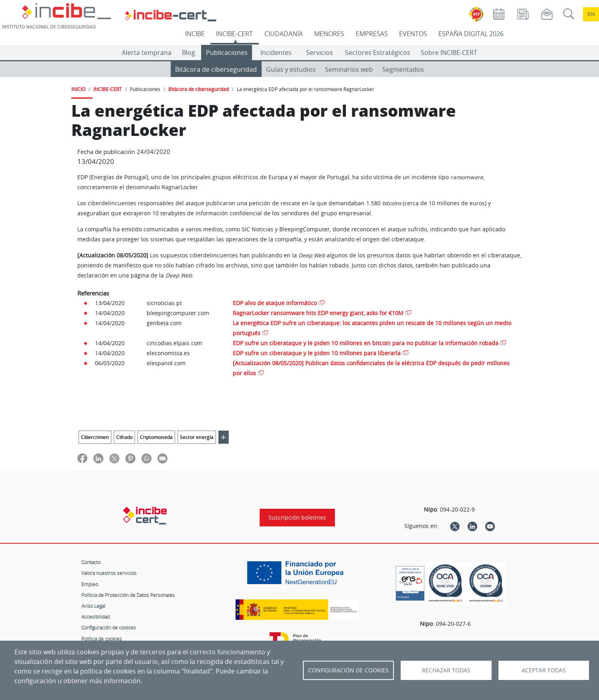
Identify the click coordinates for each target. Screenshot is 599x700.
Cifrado (124, 437)
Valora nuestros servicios (109, 573)
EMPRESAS (372, 34)
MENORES (329, 34)
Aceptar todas (544, 670)
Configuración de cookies (109, 627)
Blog (189, 53)
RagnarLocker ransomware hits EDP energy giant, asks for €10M (318, 313)
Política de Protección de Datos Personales (128, 595)
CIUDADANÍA (284, 34)
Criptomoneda (156, 437)
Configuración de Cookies (348, 670)
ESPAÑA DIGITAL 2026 (471, 34)
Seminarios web (349, 69)
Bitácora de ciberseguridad (216, 69)
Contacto (91, 562)
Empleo (90, 584)
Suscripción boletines (297, 518)
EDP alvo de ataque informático (275, 303)
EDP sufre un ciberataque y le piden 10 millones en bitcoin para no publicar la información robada (366, 343)
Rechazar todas (446, 670)
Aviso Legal (93, 606)
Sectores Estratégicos (378, 53)
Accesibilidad (96, 617)
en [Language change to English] (591, 14)
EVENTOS (413, 34)
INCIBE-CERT (234, 34)
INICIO (78, 89)
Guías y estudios (291, 69)
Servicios (320, 53)
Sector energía (197, 437)
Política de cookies (102, 639)
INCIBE (195, 34)
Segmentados (403, 69)
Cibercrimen (95, 437)
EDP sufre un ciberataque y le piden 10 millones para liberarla (317, 353)
